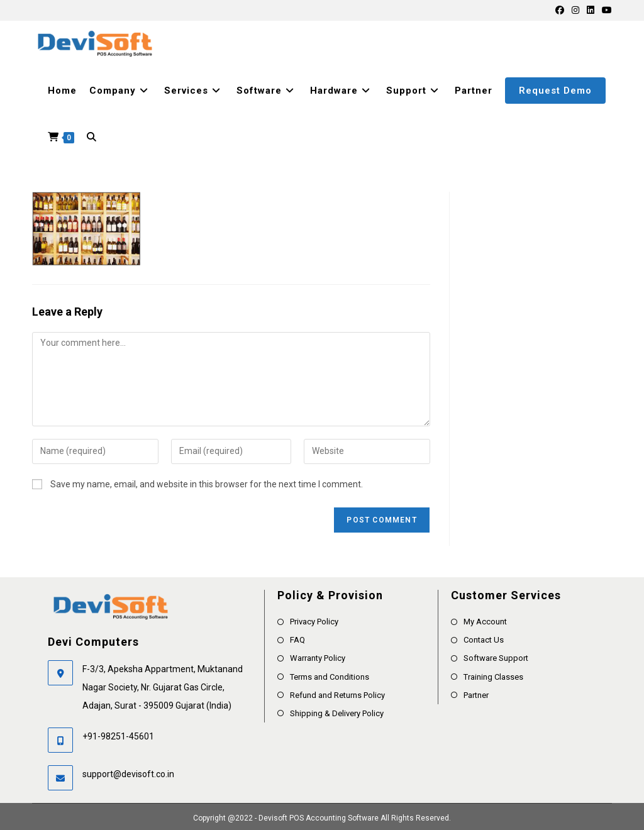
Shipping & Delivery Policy (337, 713)
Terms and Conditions (330, 677)
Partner (476, 695)
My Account (485, 622)
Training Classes (493, 677)
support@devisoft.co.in (128, 774)
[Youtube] (605, 10)
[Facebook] (560, 10)
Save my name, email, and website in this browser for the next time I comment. (207, 484)
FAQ (297, 640)
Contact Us (484, 640)
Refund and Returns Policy (337, 695)
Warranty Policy (318, 658)
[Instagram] (575, 10)
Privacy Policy (314, 622)
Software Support (496, 658)
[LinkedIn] (591, 10)
